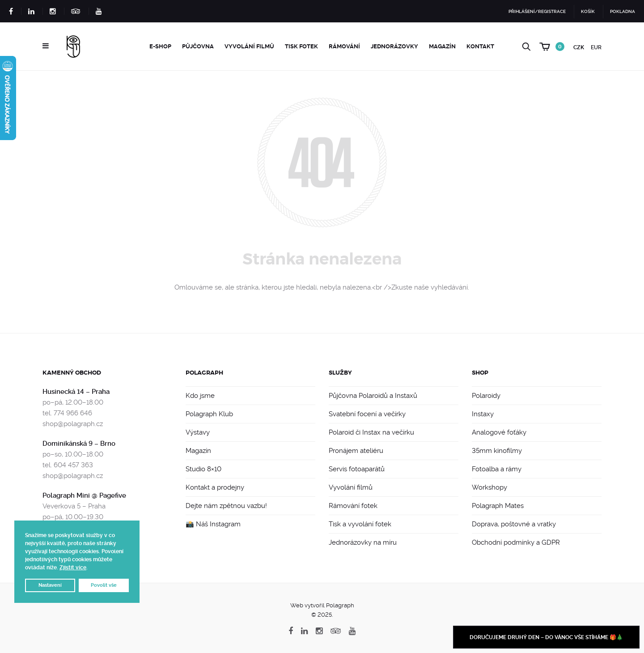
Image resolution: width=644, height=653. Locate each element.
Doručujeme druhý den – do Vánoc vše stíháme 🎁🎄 (546, 637)
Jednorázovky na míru (363, 542)
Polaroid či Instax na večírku (371, 432)
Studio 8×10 (203, 469)
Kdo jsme (200, 396)
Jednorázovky (394, 46)
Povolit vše (104, 585)
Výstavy (198, 432)
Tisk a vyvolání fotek (360, 524)
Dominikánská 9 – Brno (79, 444)
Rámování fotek (353, 506)
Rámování (344, 46)
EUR (596, 47)
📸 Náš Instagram (213, 524)
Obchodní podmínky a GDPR (516, 542)
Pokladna (623, 11)
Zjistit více (73, 568)
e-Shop (160, 46)
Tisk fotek (301, 46)
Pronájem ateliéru (356, 451)
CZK (579, 47)
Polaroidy (486, 396)
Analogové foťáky (499, 432)
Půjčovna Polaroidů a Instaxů (373, 396)
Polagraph (204, 373)
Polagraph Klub (209, 414)
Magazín (442, 46)
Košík (588, 11)
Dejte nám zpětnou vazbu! (226, 506)
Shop (480, 373)
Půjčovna (198, 46)
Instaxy (483, 414)
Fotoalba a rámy (497, 469)
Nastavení (50, 585)
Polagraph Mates (498, 506)
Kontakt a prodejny (215, 487)
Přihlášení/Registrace (537, 11)
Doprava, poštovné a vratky (514, 524)
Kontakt (480, 46)
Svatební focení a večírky (367, 414)
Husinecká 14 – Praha (76, 392)
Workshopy (489, 487)
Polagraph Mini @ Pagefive (84, 495)
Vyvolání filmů (249, 46)
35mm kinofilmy (497, 451)
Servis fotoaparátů (357, 469)
